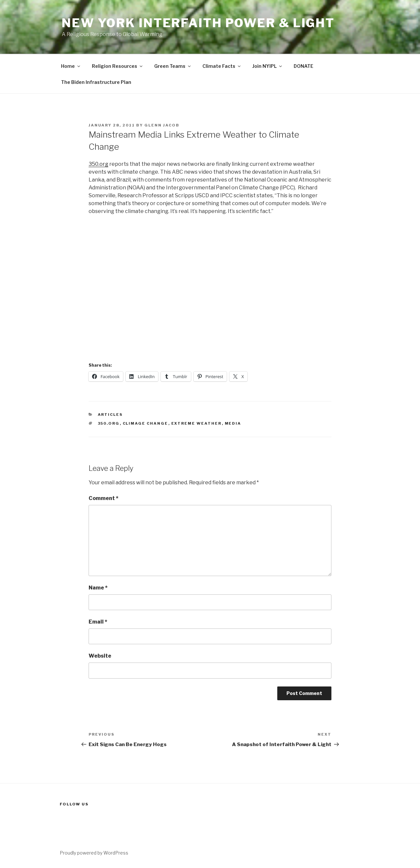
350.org (98, 164)
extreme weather (197, 423)
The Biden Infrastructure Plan (96, 82)
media (233, 423)
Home (71, 66)
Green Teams (173, 66)
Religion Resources (118, 66)
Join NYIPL (268, 66)
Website (100, 656)
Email (98, 622)
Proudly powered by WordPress (94, 853)
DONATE (304, 66)
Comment (104, 498)
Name (98, 588)
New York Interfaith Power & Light (198, 23)
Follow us (74, 804)
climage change (146, 423)
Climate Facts (222, 66)
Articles (110, 415)
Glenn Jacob (162, 125)
